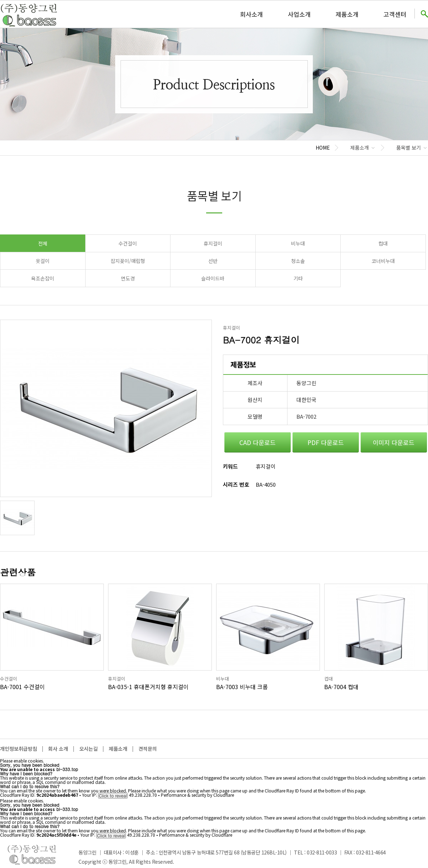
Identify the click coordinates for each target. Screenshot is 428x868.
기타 (298, 278)
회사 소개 (58, 749)
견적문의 (148, 749)
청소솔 (298, 261)
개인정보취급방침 (19, 749)
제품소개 (347, 14)
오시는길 (88, 749)
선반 (213, 261)
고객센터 (395, 14)
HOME (323, 148)
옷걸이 (43, 261)
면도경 (128, 278)
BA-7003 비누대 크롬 (242, 687)
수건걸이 (128, 243)
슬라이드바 (213, 278)
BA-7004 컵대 (341, 687)
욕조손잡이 (43, 278)
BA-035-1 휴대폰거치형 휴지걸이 (148, 687)
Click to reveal (113, 796)
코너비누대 (383, 261)
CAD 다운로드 (258, 442)
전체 (43, 243)
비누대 (298, 243)
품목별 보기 (409, 148)
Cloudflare (224, 795)
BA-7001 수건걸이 (22, 687)
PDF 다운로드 (326, 442)
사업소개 (299, 14)
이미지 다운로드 (394, 442)
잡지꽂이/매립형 (128, 261)
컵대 (383, 243)
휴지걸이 (213, 243)
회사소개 (251, 14)
